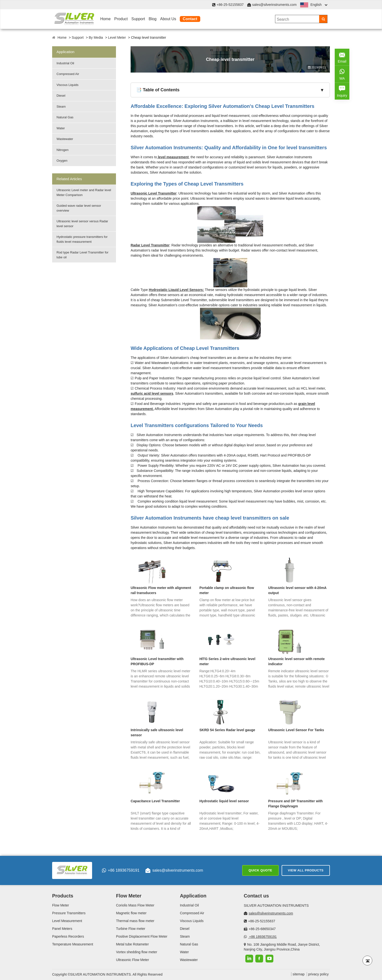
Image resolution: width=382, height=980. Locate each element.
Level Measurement (67, 921)
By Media (96, 37)
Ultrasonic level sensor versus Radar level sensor (82, 224)
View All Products (306, 870)
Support (138, 19)
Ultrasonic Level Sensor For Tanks (296, 730)
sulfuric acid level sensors (152, 393)
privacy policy (318, 974)
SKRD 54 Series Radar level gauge (227, 730)
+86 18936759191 (121, 870)
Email (342, 57)
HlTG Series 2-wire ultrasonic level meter (228, 661)
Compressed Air (68, 74)
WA (342, 74)
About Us (168, 19)
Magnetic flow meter (131, 913)
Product (121, 19)
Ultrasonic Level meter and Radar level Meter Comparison (84, 192)
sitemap (299, 974)
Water (61, 128)
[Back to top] (367, 961)
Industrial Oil (65, 63)
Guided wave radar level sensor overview (79, 208)
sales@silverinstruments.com (274, 5)
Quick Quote (260, 870)
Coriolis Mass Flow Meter (135, 905)
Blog (153, 19)
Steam (61, 107)
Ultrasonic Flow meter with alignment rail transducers (161, 590)
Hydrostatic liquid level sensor (224, 801)
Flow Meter (61, 905)
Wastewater (65, 139)
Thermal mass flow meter (135, 921)
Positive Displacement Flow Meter (142, 936)
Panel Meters (62, 929)
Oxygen (62, 161)
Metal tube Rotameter (132, 944)
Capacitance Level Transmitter (155, 801)
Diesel (61, 96)
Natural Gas (65, 117)
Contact (190, 19)
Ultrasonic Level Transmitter (153, 193)
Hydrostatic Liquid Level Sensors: (176, 290)
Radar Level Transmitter (150, 245)
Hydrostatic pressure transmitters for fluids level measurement (82, 239)
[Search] (323, 19)
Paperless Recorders (68, 936)
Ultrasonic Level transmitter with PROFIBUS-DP (157, 661)
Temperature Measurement (73, 944)
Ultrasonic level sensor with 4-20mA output (297, 590)
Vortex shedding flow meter (137, 952)
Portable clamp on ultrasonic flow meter (227, 590)
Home (105, 19)
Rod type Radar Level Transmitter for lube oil (82, 255)
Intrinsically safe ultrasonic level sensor (157, 733)
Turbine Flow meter (131, 929)
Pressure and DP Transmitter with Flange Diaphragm (296, 804)
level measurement (173, 157)
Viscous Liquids (67, 85)
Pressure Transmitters (69, 913)
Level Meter (117, 37)
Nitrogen (62, 150)
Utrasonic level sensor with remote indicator (296, 661)
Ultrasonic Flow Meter (132, 960)
